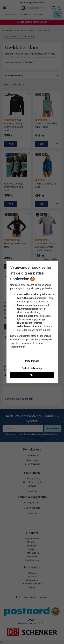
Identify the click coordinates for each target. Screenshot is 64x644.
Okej (32, 375)
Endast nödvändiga (32, 368)
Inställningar (32, 361)
